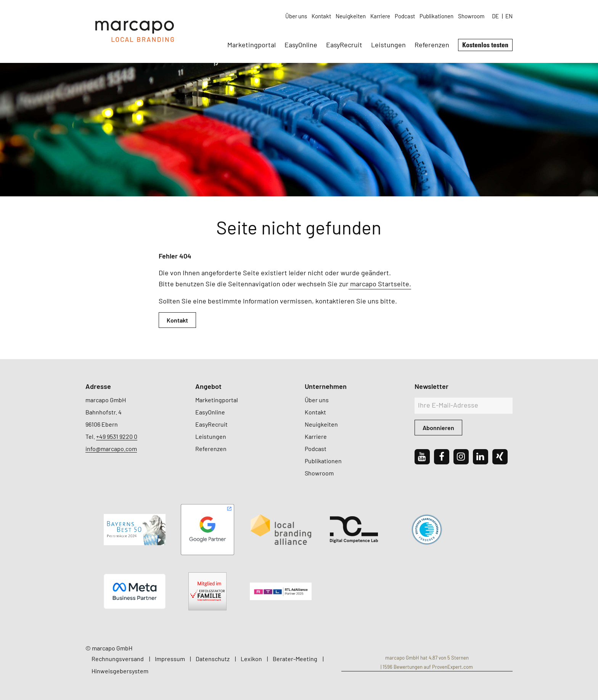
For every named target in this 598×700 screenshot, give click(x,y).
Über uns (296, 16)
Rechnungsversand (118, 659)
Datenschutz (213, 659)
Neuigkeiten (351, 16)
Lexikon (251, 659)
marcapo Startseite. (380, 284)
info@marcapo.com (111, 449)
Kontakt (321, 16)
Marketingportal (252, 45)
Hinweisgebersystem (120, 671)
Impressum (170, 659)
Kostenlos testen (485, 45)
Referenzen (432, 45)
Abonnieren (438, 428)
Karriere (380, 16)
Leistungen (388, 45)
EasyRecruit (344, 45)
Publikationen (436, 16)
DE (495, 16)
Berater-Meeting (295, 659)
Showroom (471, 16)
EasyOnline (301, 45)
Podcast (405, 16)
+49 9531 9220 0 (117, 436)
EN (509, 16)
